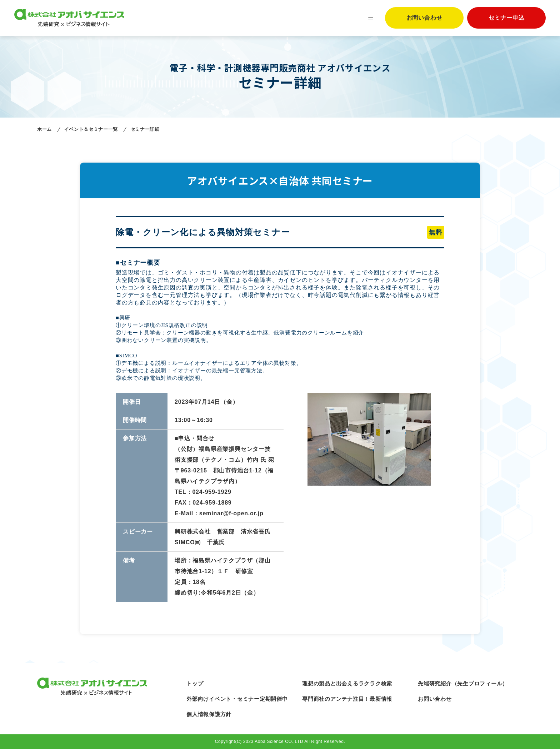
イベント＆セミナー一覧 (91, 129)
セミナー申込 (507, 18)
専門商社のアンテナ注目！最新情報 (347, 699)
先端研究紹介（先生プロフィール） (463, 683)
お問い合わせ (424, 18)
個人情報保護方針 (209, 714)
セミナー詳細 (145, 129)
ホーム (44, 129)
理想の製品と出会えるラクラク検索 (347, 683)
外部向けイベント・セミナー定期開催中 (237, 699)
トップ (195, 683)
